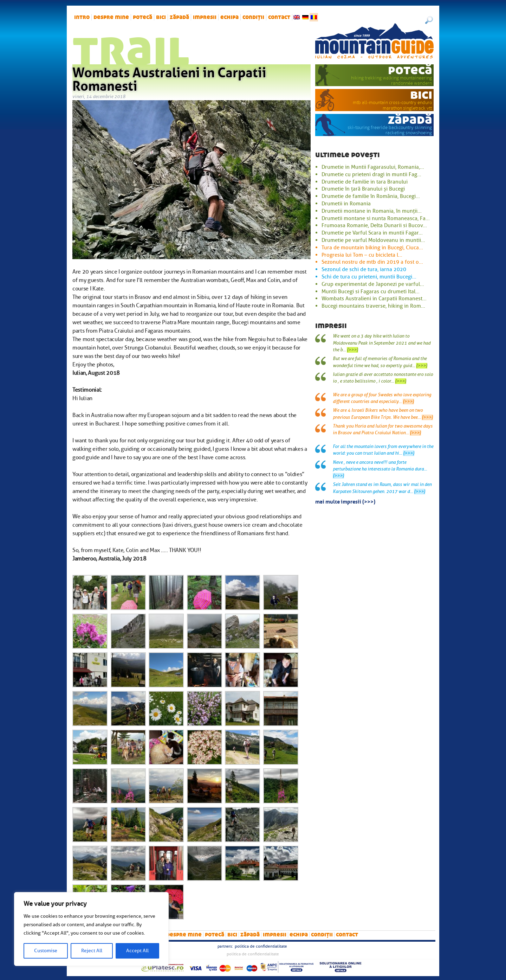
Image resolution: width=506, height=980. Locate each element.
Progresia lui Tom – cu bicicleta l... (362, 255)
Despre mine (111, 17)
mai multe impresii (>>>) (345, 501)
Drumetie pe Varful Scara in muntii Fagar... (372, 233)
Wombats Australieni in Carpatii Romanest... (374, 299)
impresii (205, 17)
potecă (142, 17)
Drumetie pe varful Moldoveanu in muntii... (373, 240)
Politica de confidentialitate (261, 946)
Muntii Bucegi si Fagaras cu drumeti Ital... (371, 292)
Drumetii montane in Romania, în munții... (372, 211)
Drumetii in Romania (346, 204)
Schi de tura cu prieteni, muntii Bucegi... (369, 277)
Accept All (137, 951)
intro (82, 17)
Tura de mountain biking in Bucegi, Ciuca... (372, 248)
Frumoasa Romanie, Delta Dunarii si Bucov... (374, 225)
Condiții (253, 17)
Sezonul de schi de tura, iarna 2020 (364, 269)
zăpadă (179, 17)
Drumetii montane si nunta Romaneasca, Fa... (376, 218)
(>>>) (352, 350)
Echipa (229, 17)
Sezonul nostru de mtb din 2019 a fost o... (372, 262)
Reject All (92, 951)
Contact (279, 17)
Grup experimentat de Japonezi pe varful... (373, 284)
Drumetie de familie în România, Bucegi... (371, 196)
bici (161, 17)
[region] (91, 929)
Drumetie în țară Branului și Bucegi (363, 189)
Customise (46, 951)
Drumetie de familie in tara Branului (365, 182)
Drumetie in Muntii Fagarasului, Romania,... (373, 167)
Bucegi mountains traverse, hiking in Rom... (373, 306)
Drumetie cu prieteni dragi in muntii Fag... (371, 174)
